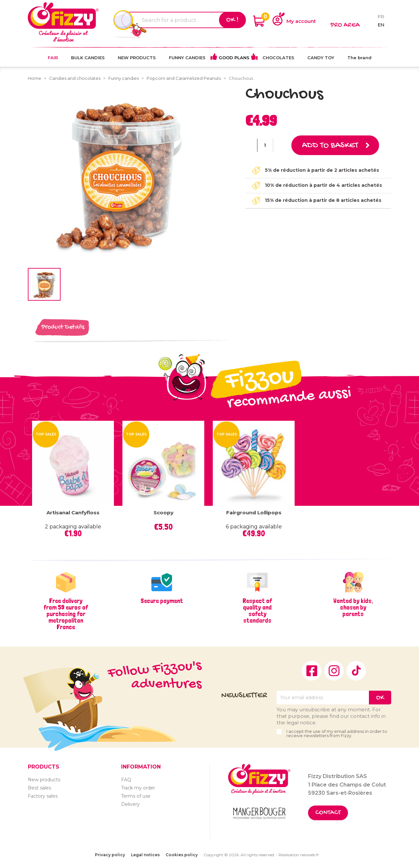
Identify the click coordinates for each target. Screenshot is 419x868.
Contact (328, 813)
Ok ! (232, 20)
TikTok (356, 671)
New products (44, 780)
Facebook (312, 671)
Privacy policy (110, 855)
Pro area (345, 25)
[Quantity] (265, 145)
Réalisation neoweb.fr (299, 855)
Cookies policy (182, 855)
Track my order (138, 788)
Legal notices (145, 855)
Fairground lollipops (254, 513)
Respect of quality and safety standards (257, 611)
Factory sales (43, 796)
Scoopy (164, 513)
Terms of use (136, 796)
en (381, 25)
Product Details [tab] (63, 327)
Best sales (39, 788)
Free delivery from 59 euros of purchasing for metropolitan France (66, 614)
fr (381, 17)
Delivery (130, 804)
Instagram (334, 671)
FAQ (126, 780)
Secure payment (162, 601)
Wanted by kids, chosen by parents (353, 607)
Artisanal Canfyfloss (73, 513)
